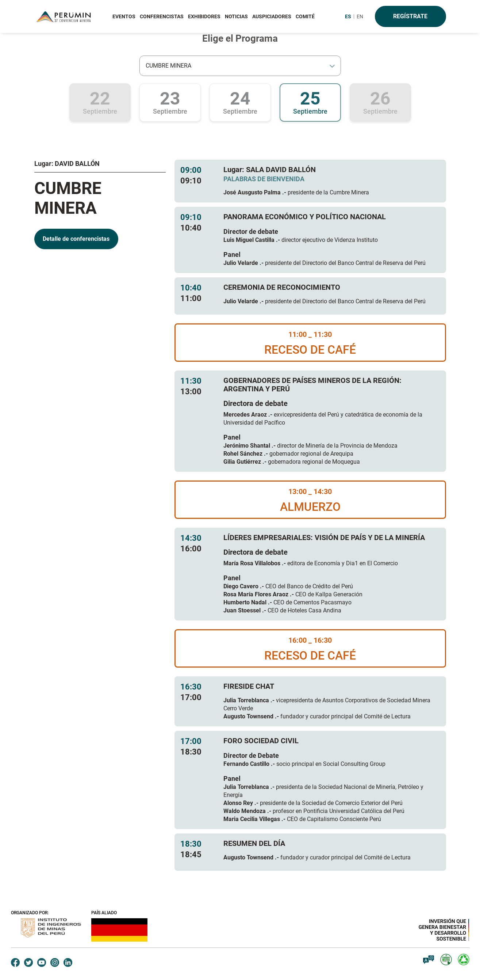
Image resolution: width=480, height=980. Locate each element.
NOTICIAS (236, 16)
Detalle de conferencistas (76, 239)
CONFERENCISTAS (162, 16)
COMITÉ (305, 16)
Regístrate (410, 16)
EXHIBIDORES (204, 16)
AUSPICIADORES (272, 16)
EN (360, 16)
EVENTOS (124, 16)
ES (348, 16)
